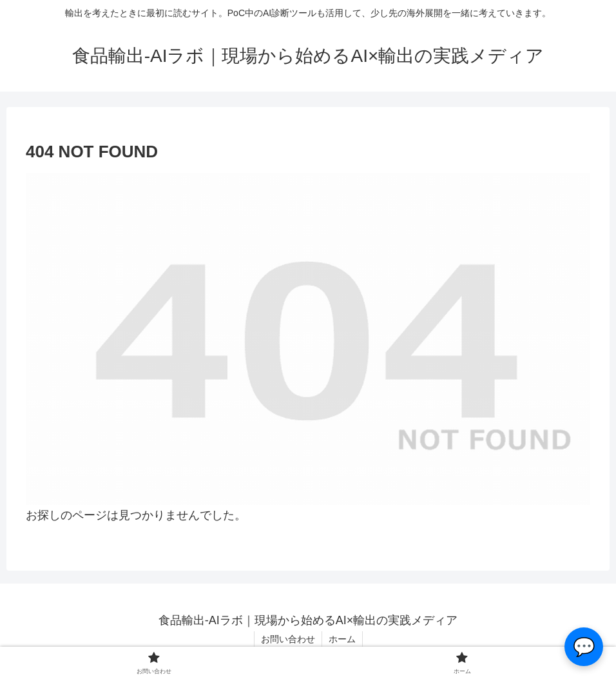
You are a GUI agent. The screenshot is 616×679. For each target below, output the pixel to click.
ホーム (342, 639)
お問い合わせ (288, 639)
